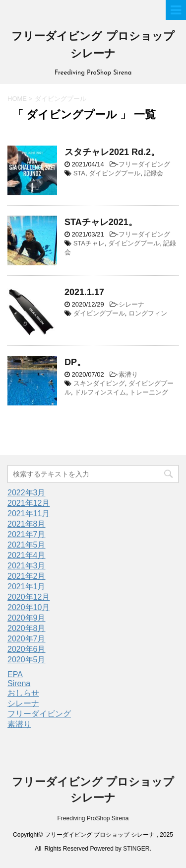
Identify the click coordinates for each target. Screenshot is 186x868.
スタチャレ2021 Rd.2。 (112, 152)
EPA (15, 674)
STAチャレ (89, 243)
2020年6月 (27, 649)
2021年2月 (27, 576)
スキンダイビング (99, 383)
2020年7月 (27, 639)
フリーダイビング (144, 164)
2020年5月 (27, 660)
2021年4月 (27, 555)
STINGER (136, 849)
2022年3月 (27, 493)
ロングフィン (148, 313)
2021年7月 (27, 534)
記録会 (154, 173)
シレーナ (131, 304)
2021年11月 (29, 513)
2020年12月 (29, 597)
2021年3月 (27, 566)
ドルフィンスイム (100, 392)
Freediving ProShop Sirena (93, 818)
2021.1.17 (84, 292)
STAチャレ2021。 (101, 222)
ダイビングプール (115, 173)
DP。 (75, 362)
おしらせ (23, 693)
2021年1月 (27, 587)
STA (79, 173)
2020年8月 (27, 628)
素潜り (128, 374)
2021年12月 (29, 503)
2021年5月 (27, 545)
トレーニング (149, 392)
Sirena (19, 683)
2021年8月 (27, 524)
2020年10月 (29, 607)
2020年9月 (27, 618)
